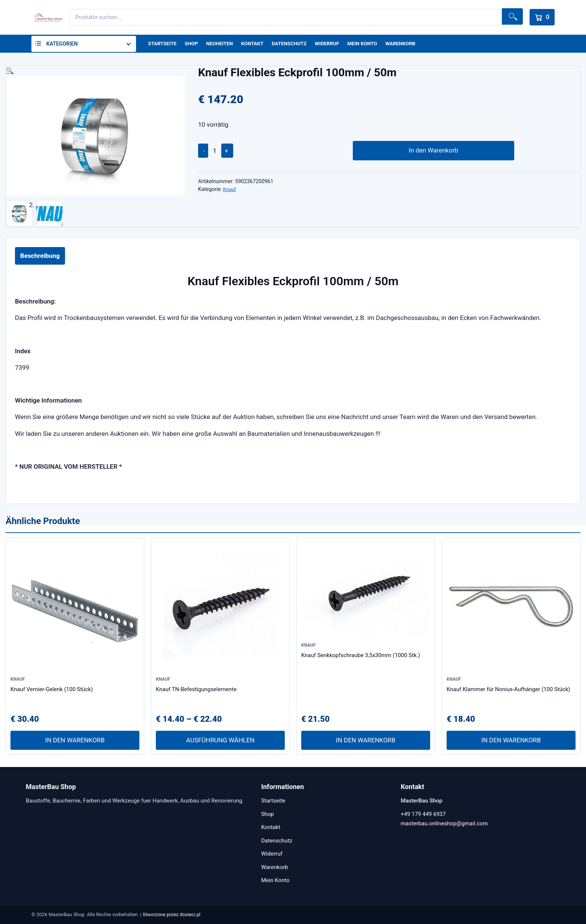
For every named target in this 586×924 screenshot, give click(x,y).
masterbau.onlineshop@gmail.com (444, 823)
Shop (193, 44)
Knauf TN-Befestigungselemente (196, 691)
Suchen (510, 17)
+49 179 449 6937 (423, 814)
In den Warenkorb (389, 152)
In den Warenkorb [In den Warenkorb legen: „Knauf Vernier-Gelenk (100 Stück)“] (75, 742)
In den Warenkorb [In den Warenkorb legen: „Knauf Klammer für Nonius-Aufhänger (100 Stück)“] (511, 742)
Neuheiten (222, 44)
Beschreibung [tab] (40, 257)
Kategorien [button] (62, 44)
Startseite (163, 44)
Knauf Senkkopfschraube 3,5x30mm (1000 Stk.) (361, 657)
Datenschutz (294, 44)
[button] (96, 72)
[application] (294, 157)
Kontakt (256, 44)
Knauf (230, 191)
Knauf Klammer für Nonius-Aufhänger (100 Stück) (508, 691)
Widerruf (334, 44)
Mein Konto (370, 44)
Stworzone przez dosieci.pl (172, 914)
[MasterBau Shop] (47, 17)
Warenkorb (410, 44)
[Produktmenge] (215, 152)
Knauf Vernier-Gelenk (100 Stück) (52, 691)
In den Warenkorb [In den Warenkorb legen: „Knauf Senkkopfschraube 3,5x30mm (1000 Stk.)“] (366, 742)
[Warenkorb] (541, 17)
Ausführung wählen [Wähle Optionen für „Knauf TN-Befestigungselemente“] (220, 742)
